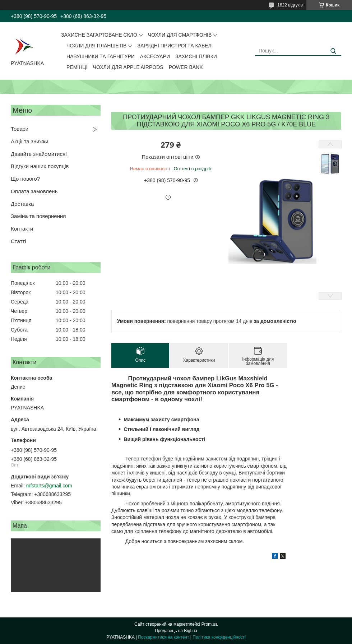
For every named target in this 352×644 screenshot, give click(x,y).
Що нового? (25, 179)
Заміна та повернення (38, 216)
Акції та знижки (30, 141)
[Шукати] (333, 51)
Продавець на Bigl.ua (176, 631)
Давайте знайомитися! (39, 154)
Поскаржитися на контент (163, 637)
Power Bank (186, 67)
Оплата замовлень (34, 191)
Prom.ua (210, 624)
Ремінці (77, 67)
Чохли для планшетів (96, 46)
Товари (20, 129)
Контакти (22, 229)
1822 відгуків (290, 5)
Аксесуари (155, 56)
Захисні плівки (196, 56)
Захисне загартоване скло (99, 35)
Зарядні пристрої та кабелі (175, 46)
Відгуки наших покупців (40, 166)
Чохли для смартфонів (180, 35)
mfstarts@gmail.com (49, 486)
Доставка (22, 204)
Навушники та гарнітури (101, 56)
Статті (18, 241)
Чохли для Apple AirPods (128, 67)
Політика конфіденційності (219, 637)
